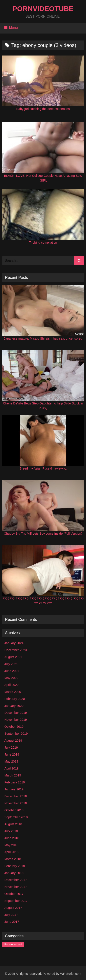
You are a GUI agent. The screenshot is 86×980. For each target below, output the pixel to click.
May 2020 (11, 678)
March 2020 (13, 692)
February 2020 (15, 699)
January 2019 (14, 789)
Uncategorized (13, 944)
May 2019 (11, 761)
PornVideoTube (43, 9)
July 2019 (11, 748)
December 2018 (16, 796)
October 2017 (14, 894)
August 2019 (13, 741)
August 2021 (13, 657)
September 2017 (16, 901)
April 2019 (11, 768)
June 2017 (12, 922)
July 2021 (11, 664)
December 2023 (16, 650)
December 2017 (16, 880)
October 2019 (14, 727)
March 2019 (13, 775)
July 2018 (11, 831)
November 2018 (16, 803)
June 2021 (12, 671)
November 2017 (16, 887)
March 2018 (13, 859)
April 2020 (11, 685)
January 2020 (14, 706)
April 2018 (11, 852)
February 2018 (15, 866)
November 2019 (16, 720)
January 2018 (14, 873)
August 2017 (13, 908)
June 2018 (12, 838)
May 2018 (11, 845)
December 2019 (16, 713)
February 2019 (15, 782)
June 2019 (12, 754)
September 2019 (16, 734)
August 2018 (13, 824)
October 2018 (14, 810)
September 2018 (16, 817)
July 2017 (11, 915)
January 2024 (14, 643)
